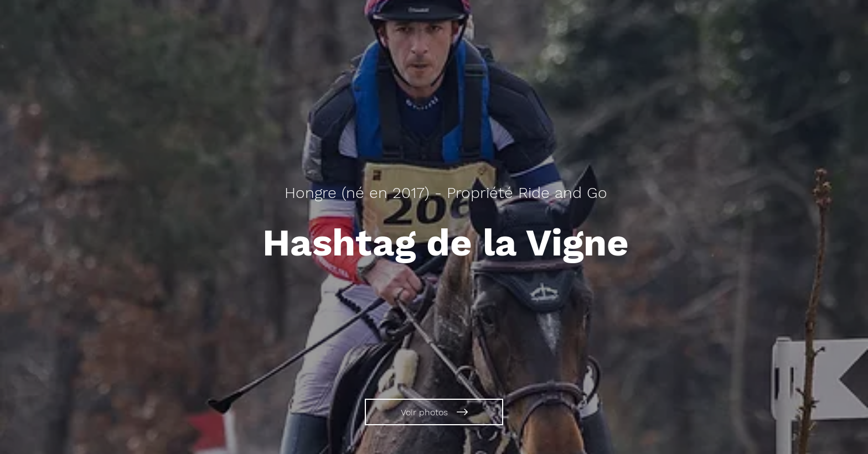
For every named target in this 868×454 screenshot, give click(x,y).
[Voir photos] (434, 412)
